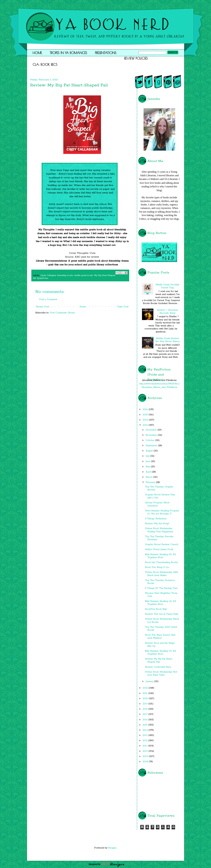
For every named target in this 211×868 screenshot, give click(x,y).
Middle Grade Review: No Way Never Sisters (168, 340)
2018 (145, 709)
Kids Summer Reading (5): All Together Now (160, 556)
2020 (146, 699)
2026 (146, 409)
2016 (145, 720)
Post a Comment (48, 299)
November (152, 435)
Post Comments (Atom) (62, 313)
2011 (145, 746)
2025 (146, 415)
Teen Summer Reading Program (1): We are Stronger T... (162, 512)
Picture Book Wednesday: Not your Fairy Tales (161, 673)
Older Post (123, 307)
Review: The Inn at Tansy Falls (162, 614)
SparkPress (43, 278)
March (149, 477)
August (150, 451)
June (148, 461)
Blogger (112, 848)
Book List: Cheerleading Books (161, 562)
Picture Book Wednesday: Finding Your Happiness (159, 530)
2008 (146, 762)
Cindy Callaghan (48, 275)
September (152, 446)
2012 (145, 741)
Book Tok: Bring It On (157, 567)
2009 (146, 756)
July (148, 456)
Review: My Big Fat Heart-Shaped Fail (159, 660)
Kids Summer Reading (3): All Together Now (160, 653)
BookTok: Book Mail (156, 609)
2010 (146, 751)
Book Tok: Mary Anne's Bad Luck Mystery (160, 636)
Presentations (106, 53)
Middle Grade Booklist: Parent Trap (167, 286)
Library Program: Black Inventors (157, 504)
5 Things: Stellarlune (156, 519)
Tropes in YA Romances (68, 53)
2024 (146, 420)
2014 (146, 730)
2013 (145, 735)
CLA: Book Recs (45, 65)
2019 (145, 704)
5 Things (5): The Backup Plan (161, 588)
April (149, 472)
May (148, 467)
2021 (145, 693)
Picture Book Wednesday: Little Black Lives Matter (162, 574)
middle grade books (84, 275)
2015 (145, 725)
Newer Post (43, 307)
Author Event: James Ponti (159, 549)
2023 (146, 425)
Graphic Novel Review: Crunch (162, 544)
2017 (145, 714)
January (150, 681)
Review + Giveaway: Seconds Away (168, 312)
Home (37, 53)
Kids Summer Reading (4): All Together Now (161, 603)
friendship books (65, 275)
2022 (146, 688)
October (150, 440)
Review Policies (136, 58)
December (152, 430)
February (151, 482)
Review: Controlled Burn (158, 667)
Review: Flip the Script (157, 524)
